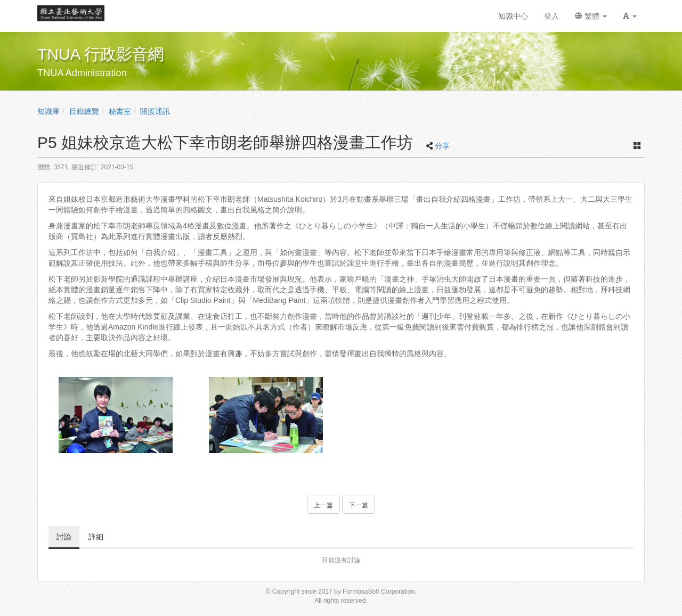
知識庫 (48, 111)
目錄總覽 (84, 111)
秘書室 (120, 111)
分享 (442, 146)
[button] (630, 16)
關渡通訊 (155, 111)
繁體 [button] (591, 16)
